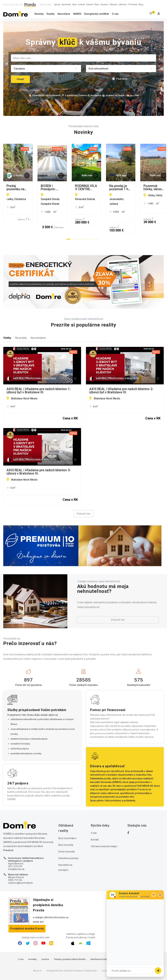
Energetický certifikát (97, 14)
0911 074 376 (15, 849)
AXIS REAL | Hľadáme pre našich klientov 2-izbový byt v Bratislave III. (121, 373)
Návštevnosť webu (99, 942)
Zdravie (89, 4)
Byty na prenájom (67, 821)
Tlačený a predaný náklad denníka (70, 942)
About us (37, 954)
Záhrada (113, 4)
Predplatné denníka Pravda (27, 911)
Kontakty (33, 942)
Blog (141, 4)
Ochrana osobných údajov (104, 829)
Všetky (7, 321)
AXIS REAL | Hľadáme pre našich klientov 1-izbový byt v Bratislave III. (39, 373)
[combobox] (83, 58)
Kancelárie (64, 14)
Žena (97, 4)
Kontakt (95, 823)
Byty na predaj (66, 828)
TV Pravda (133, 4)
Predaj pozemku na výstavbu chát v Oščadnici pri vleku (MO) (40, 187)
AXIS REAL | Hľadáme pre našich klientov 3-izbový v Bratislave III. (39, 455)
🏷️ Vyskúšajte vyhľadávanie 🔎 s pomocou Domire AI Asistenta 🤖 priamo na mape (76, 95)
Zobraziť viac (83, 497)
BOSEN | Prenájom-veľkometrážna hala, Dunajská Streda (118, 187)
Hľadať (20, 79)
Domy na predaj (66, 835)
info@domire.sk (16, 852)
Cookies (106, 954)
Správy (57, 4)
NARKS (77, 14)
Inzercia (45, 942)
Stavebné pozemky (68, 841)
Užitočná (123, 4)
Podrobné (120, 79)
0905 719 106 (15, 863)
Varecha (104, 4)
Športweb (66, 4)
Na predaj (21, 321)
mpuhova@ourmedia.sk (20, 866)
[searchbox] (84, 58)
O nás (115, 14)
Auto (75, 4)
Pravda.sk (143, 772)
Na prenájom (38, 321)
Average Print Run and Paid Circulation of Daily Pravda (72, 954)
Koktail (81, 4)
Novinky (39, 14)
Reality (51, 14)
